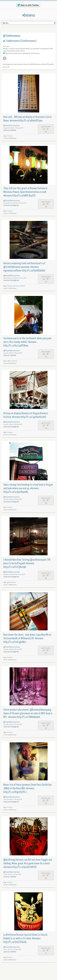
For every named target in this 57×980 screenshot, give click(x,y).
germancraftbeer (19, 286)
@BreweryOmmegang (40, 710)
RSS (5, 58)
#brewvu (29, 15)
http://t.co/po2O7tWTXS (24, 867)
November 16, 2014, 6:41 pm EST (15, 203)
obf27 (9, 361)
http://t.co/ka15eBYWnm (16, 346)
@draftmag (9, 860)
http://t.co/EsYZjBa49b (15, 567)
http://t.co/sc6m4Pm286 (16, 492)
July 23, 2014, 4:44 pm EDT (13, 424)
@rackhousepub (38, 560)
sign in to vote (46, 127)
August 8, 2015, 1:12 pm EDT (13, 128)
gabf (9, 582)
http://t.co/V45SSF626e (15, 942)
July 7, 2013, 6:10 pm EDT (12, 949)
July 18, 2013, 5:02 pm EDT (13, 724)
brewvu (10, 136)
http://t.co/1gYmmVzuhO (33, 417)
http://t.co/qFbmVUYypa (30, 121)
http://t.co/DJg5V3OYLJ (15, 792)
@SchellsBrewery (12, 267)
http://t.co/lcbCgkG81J (15, 642)
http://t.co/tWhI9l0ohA (29, 717)
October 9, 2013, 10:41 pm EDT (14, 574)
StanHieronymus (13, 41)
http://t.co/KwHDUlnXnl (34, 271)
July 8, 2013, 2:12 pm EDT (12, 874)
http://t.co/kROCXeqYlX (24, 196)
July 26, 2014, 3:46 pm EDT (13, 353)
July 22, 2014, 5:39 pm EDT (13, 499)
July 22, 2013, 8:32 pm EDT (13, 649)
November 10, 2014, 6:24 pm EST (15, 278)
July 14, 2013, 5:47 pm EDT (13, 799)
